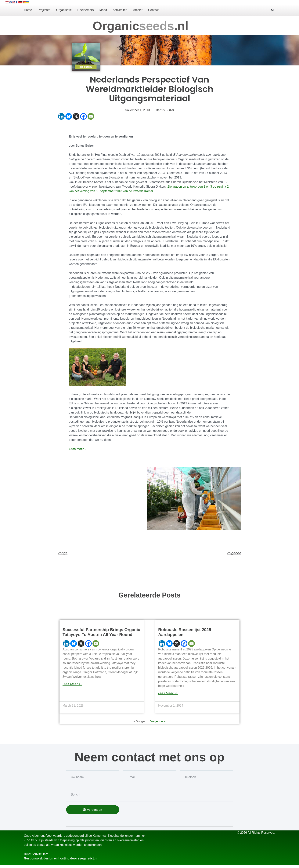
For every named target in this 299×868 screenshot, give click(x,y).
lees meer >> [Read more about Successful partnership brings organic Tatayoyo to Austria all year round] (72, 684)
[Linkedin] (61, 116)
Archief (138, 10)
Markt (103, 10)
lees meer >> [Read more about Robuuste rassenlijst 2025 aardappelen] (168, 693)
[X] (76, 116)
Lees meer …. (79, 449)
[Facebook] (83, 116)
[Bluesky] (69, 116)
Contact (153, 10)
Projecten (44, 10)
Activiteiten (120, 10)
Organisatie (64, 10)
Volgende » (158, 721)
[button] (273, 10)
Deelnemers (85, 10)
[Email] (91, 116)
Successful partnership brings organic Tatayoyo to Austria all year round (101, 632)
